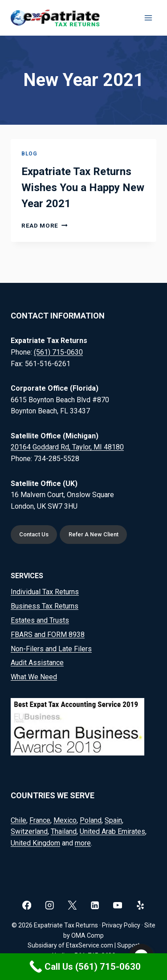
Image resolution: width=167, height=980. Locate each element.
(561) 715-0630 (58, 352)
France (40, 820)
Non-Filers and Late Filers (51, 649)
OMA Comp (88, 935)
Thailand (64, 831)
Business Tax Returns (45, 606)
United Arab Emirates (112, 831)
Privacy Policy (121, 925)
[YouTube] (118, 905)
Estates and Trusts (40, 620)
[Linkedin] (95, 905)
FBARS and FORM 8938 (48, 635)
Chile (18, 820)
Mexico (65, 820)
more (83, 843)
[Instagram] (50, 905)
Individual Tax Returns (45, 592)
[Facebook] (27, 905)
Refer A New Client (94, 534)
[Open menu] (148, 18)
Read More (45, 225)
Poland (91, 820)
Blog (29, 154)
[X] (72, 905)
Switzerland (29, 831)
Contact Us (34, 534)
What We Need (34, 677)
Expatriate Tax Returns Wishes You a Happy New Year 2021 (83, 188)
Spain (113, 820)
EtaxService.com (90, 945)
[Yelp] (141, 905)
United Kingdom (35, 843)
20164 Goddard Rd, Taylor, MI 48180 (67, 447)
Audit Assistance (37, 663)
